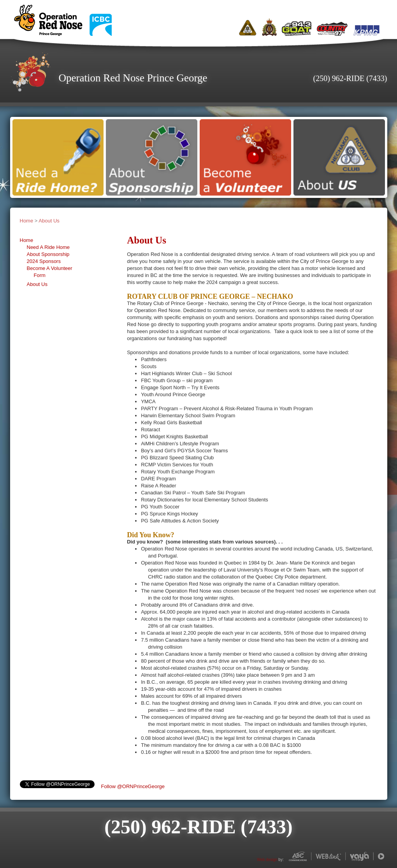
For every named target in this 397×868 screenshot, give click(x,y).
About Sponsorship (48, 254)
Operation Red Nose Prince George (133, 78)
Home (27, 221)
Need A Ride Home (48, 247)
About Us (49, 221)
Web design (267, 860)
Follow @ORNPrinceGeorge (133, 786)
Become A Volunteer (50, 268)
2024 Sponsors (44, 261)
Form (40, 275)
